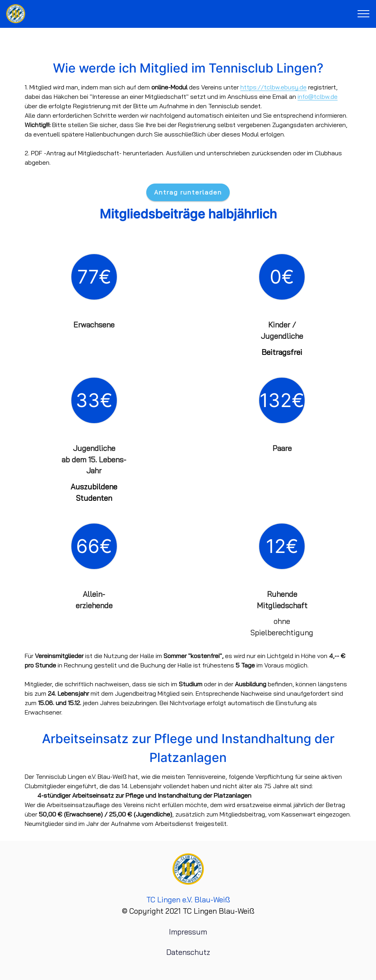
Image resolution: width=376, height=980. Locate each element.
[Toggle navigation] (364, 14)
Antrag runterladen (188, 192)
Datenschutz (188, 952)
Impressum (188, 932)
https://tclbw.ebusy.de (273, 87)
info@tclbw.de (318, 96)
